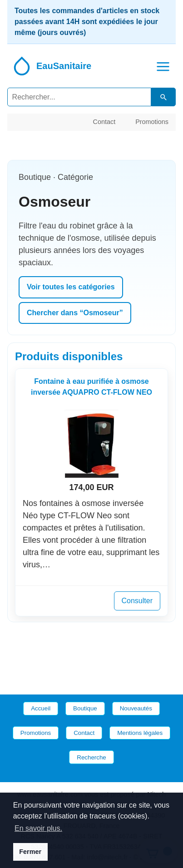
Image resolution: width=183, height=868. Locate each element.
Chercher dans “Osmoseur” (75, 313)
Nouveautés (136, 708)
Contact (104, 122)
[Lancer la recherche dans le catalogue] (163, 97)
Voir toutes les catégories (71, 287)
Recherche (91, 757)
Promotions (152, 122)
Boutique (85, 708)
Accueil (41, 708)
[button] (163, 66)
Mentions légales (140, 733)
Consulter (137, 601)
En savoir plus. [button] (38, 828)
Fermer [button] (30, 852)
